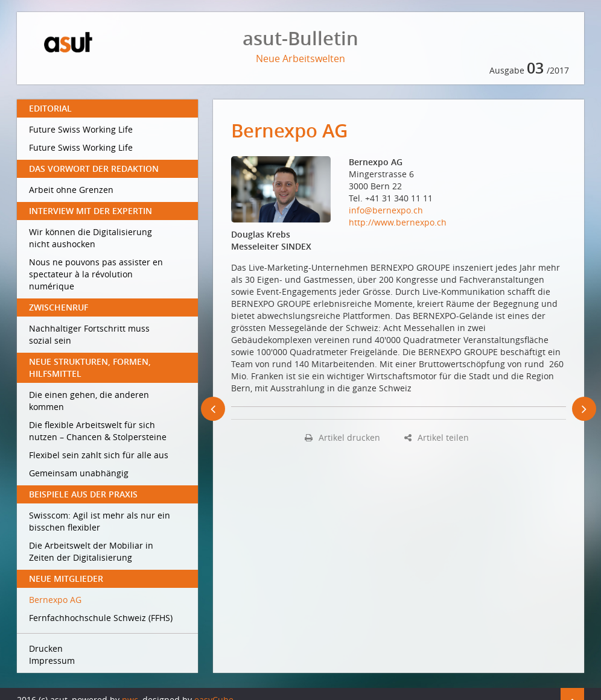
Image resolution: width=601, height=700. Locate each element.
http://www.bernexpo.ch (398, 222)
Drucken (46, 648)
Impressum (52, 661)
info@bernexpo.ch (386, 210)
